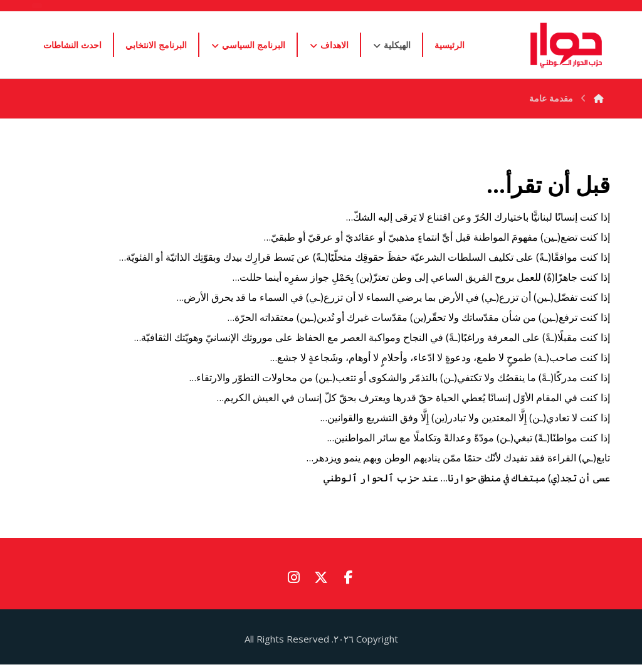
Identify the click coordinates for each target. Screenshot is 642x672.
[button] (349, 577)
